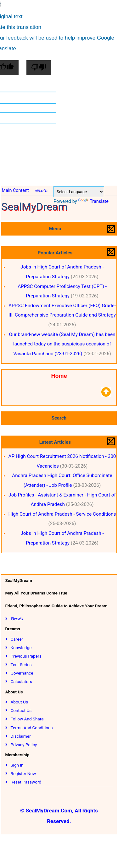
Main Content (15, 190)
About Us (19, 702)
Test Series (21, 665)
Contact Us (21, 710)
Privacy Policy (24, 745)
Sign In (17, 765)
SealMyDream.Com (49, 811)
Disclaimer (21, 736)
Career (17, 639)
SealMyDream (34, 207)
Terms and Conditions (32, 728)
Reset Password (26, 782)
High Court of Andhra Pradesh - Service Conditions (62, 514)
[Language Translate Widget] (79, 192)
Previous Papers (26, 656)
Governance (22, 673)
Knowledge (21, 648)
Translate (93, 201)
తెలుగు (41, 190)
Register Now (23, 773)
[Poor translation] (39, 68)
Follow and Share (27, 719)
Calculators (22, 681)
